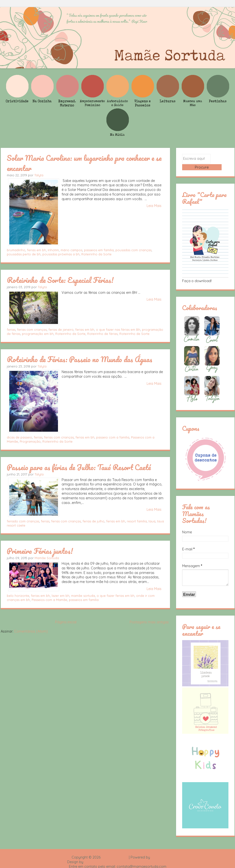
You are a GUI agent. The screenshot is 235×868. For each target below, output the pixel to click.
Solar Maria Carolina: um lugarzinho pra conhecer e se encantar (84, 163)
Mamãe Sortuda (47, 558)
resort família (137, 521)
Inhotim (53, 250)
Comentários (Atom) (31, 631)
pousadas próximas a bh (61, 254)
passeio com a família (113, 437)
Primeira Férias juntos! (40, 551)
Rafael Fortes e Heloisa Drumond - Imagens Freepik (126, 855)
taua (152, 521)
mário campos (71, 250)
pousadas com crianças (133, 250)
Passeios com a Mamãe (49, 600)
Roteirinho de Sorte (134, 334)
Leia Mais (154, 206)
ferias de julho (94, 521)
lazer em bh (61, 596)
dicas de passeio (19, 437)
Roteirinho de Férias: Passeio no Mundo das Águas (80, 359)
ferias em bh (37, 250)
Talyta (39, 175)
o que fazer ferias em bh (116, 596)
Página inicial (66, 622)
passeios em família (99, 250)
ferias (11, 330)
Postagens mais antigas (149, 622)
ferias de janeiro (61, 330)
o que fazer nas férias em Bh (118, 330)
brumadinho (16, 250)
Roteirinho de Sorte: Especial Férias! (60, 280)
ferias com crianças (32, 330)
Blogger (157, 850)
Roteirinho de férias (102, 334)
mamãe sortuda (83, 596)
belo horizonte (18, 596)
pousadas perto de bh (24, 254)
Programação (30, 441)
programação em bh (38, 334)
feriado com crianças (23, 521)
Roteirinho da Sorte (96, 254)
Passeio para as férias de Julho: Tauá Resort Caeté (79, 467)
